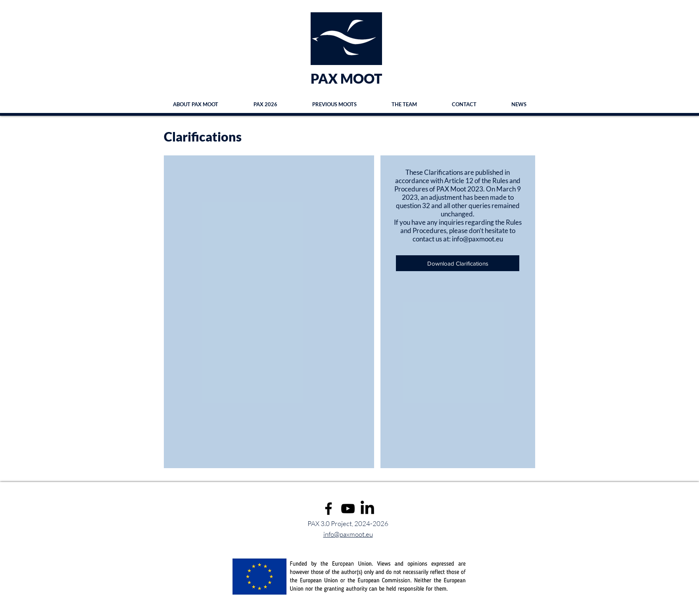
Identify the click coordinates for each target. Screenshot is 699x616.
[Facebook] (328, 509)
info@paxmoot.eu (477, 239)
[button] (334, 104)
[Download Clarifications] (458, 263)
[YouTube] (348, 509)
